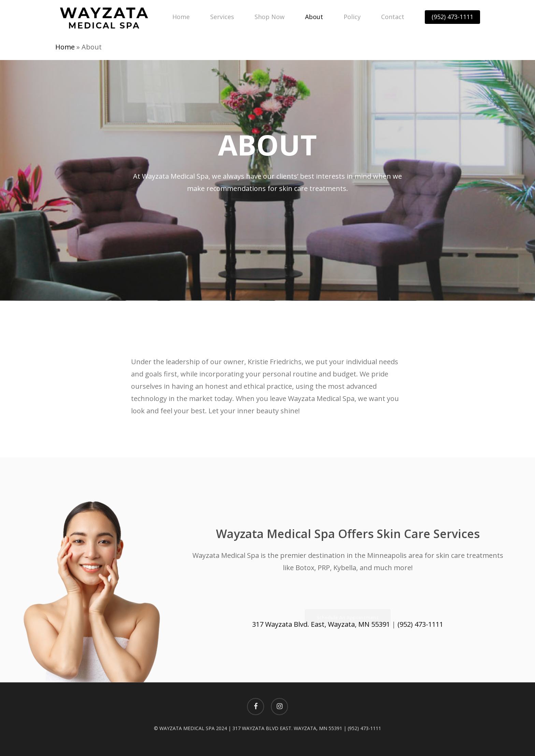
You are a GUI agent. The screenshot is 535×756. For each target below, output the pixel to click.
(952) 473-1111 (420, 624)
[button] (267, 244)
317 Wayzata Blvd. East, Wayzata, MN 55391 (321, 624)
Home (65, 47)
